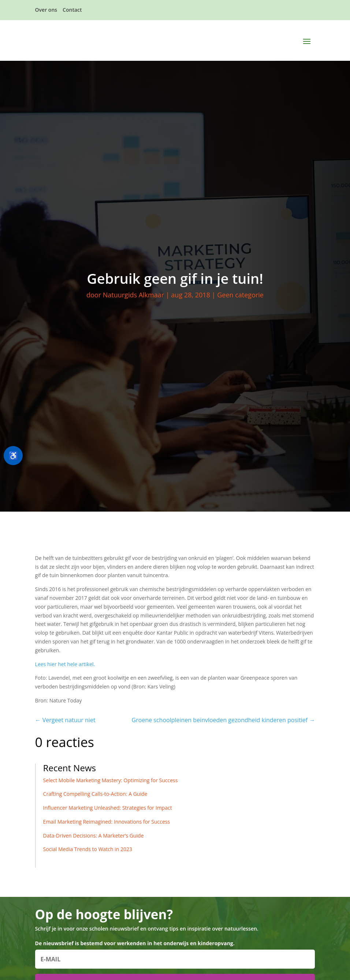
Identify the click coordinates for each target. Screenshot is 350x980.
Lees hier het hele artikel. (65, 664)
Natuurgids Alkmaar (133, 295)
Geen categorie (240, 295)
